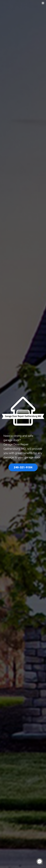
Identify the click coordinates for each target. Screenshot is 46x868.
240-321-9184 (23, 467)
